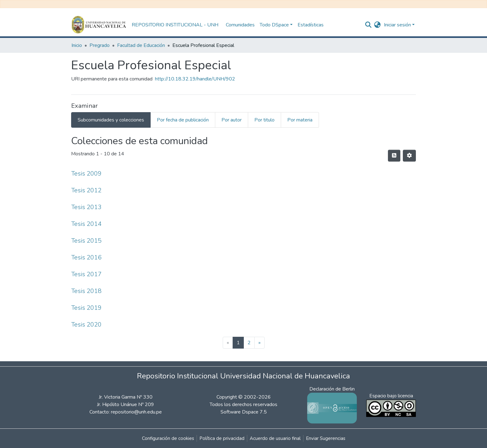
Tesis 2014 (86, 224)
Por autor (232, 120)
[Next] (259, 343)
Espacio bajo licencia (391, 396)
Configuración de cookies (168, 438)
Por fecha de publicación (183, 120)
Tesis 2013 (86, 207)
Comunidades (240, 25)
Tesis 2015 (86, 241)
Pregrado (100, 45)
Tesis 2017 (86, 274)
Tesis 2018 (86, 291)
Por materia (300, 120)
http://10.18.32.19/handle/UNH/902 (195, 79)
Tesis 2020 (86, 325)
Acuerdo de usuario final (275, 438)
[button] (378, 25)
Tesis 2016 (86, 257)
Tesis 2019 (86, 308)
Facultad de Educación (141, 45)
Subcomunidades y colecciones (111, 120)
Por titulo (264, 120)
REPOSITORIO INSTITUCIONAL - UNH (175, 25)
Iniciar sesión (397, 25)
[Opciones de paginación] (409, 156)
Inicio (77, 45)
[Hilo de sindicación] (394, 156)
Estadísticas (311, 25)
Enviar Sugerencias (326, 438)
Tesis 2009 (86, 174)
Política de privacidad (222, 438)
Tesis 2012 (86, 190)
